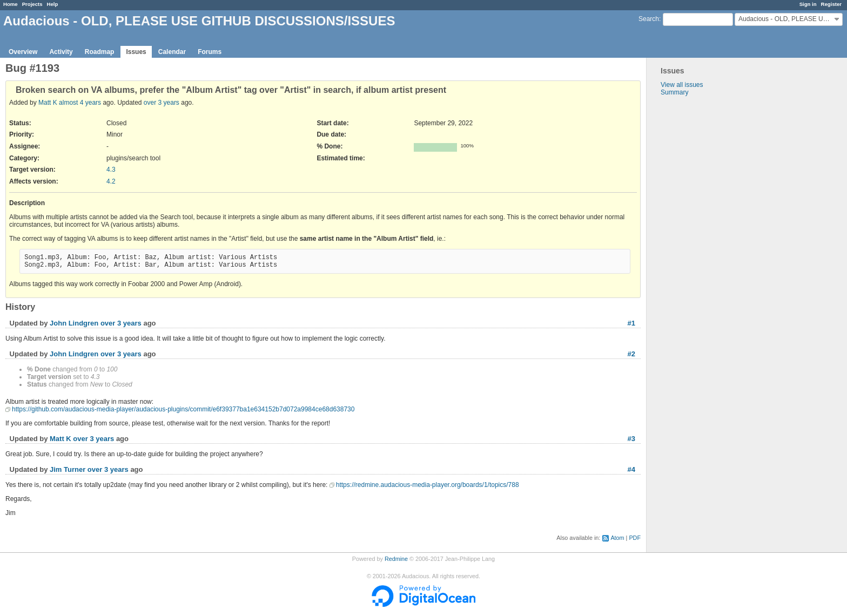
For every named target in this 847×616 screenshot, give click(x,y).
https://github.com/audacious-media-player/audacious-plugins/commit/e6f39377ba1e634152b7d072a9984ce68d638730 (183, 409)
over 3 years (162, 103)
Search (649, 19)
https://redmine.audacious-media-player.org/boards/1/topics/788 (428, 485)
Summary (674, 92)
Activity (61, 52)
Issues (136, 52)
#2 (631, 354)
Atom (617, 538)
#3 (631, 439)
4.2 (111, 181)
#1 (631, 323)
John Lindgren (74, 323)
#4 (631, 469)
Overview (23, 52)
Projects (32, 4)
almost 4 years (80, 103)
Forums (210, 52)
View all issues (682, 85)
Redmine (396, 559)
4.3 (111, 170)
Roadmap (100, 52)
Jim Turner (68, 469)
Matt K (48, 103)
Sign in (808, 4)
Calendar (172, 52)
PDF (635, 538)
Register (831, 4)
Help (53, 4)
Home (11, 4)
